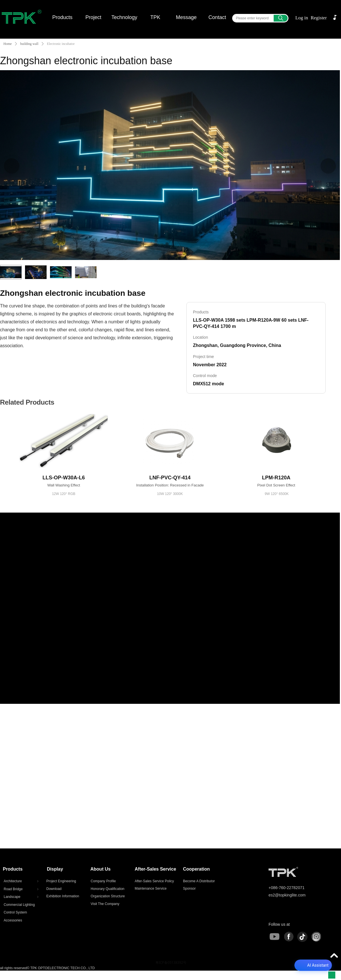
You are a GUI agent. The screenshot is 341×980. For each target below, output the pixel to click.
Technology (124, 17)
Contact (217, 17)
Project (93, 17)
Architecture (22, 881)
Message (186, 17)
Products (62, 17)
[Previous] (12, 166)
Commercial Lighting (19, 905)
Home (8, 44)
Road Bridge (22, 889)
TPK (155, 17)
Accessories (13, 920)
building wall (29, 44)
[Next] (328, 166)
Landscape (22, 897)
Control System (15, 912)
